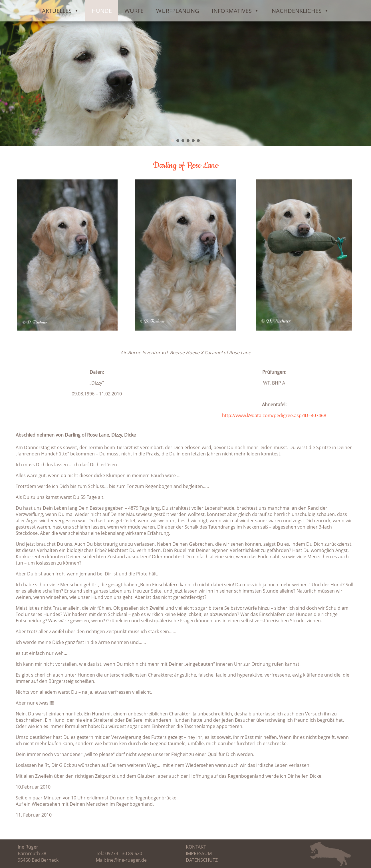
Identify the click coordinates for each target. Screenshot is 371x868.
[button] (173, 141)
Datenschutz (202, 860)
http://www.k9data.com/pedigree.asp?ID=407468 (274, 415)
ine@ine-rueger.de (127, 860)
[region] (185, 73)
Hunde (102, 11)
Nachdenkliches (300, 11)
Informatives (235, 11)
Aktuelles (61, 11)
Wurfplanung (178, 11)
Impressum (199, 853)
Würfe (134, 11)
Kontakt (196, 847)
